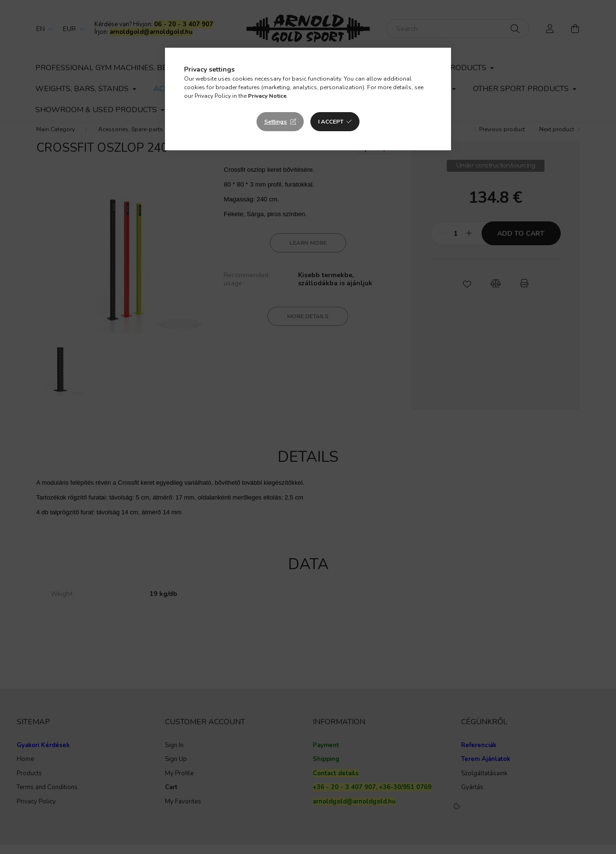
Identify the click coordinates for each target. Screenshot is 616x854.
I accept (331, 122)
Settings (276, 122)
